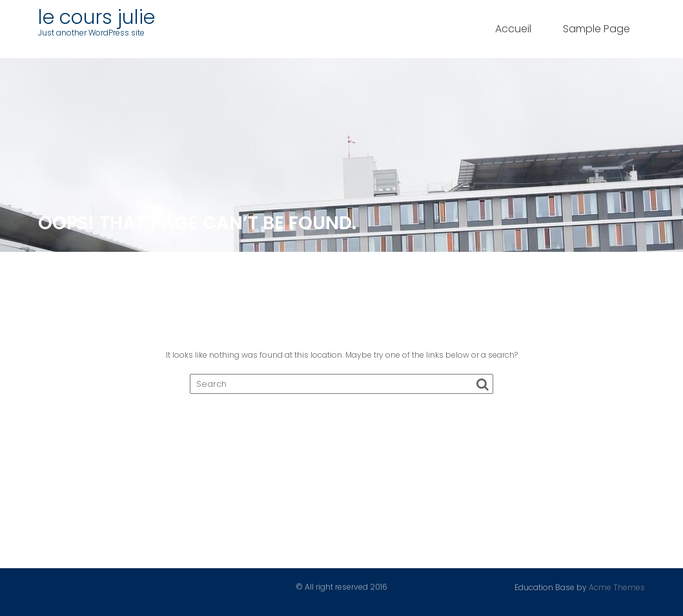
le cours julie (97, 17)
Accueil (513, 29)
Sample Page (596, 29)
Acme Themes (617, 587)
